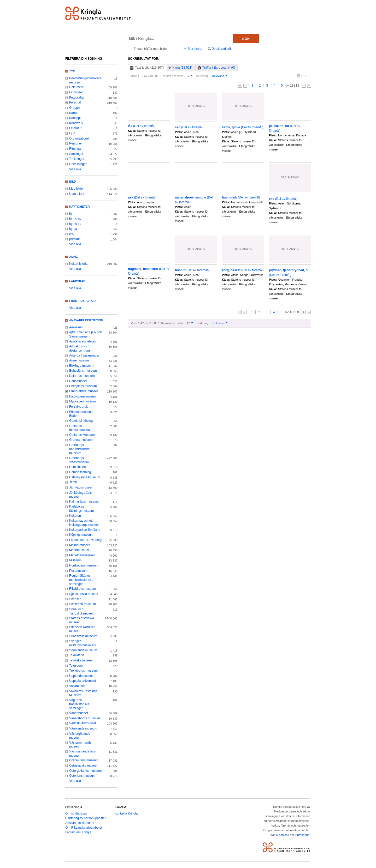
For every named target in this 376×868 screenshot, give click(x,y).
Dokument (76, 87)
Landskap (77, 281)
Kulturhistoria (78, 264)
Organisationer (80, 138)
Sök (246, 39)
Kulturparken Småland (85, 530)
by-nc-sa (75, 224)
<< (240, 86)
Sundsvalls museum (83, 636)
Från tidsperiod (82, 301)
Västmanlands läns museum (83, 754)
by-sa (73, 229)
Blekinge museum (82, 366)
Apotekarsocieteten (83, 341)
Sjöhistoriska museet (84, 594)
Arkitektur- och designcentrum (80, 348)
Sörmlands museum (83, 650)
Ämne (73, 257)
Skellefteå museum (83, 604)
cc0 (72, 234)
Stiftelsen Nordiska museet (82, 629)
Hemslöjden (77, 467)
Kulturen (75, 516)
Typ (72, 71)
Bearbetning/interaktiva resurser (85, 80)
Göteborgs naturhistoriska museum (79, 449)
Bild (73, 182)
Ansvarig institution (86, 320)
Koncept (75, 118)
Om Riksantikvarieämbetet (84, 828)
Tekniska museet (81, 660)
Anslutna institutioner (80, 823)
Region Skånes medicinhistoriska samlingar (81, 580)
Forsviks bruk (78, 407)
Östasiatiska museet (83, 765)
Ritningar (75, 149)
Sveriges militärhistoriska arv (83, 643)
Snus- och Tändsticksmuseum (83, 611)
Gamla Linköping (81, 421)
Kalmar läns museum (84, 502)
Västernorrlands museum (80, 745)
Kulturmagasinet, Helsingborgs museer (84, 523)
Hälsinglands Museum (85, 477)
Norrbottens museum (84, 565)
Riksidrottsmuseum (83, 589)
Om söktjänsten (76, 813)
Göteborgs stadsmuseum (79, 460)
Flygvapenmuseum (83, 401)
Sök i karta (195, 49)
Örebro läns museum (84, 760)
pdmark (74, 239)
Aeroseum (76, 327)
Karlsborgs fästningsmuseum (81, 509)
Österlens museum (82, 776)
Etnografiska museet (84, 391)
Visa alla (75, 169)
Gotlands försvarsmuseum (81, 428)
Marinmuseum (79, 550)
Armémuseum (79, 360)
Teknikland (77, 655)
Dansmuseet (78, 381)
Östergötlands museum (85, 771)
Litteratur (75, 128)
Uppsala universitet (83, 681)
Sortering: (202, 76)
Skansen (75, 599)
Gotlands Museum (82, 435)
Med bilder (77, 189)
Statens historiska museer (82, 620)
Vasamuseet (78, 686)
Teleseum (76, 666)
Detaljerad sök (222, 49)
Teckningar (77, 159)
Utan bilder (77, 194)
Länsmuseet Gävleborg (85, 540)
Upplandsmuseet (81, 676)
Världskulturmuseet (83, 723)
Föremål (75, 103)
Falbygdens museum (84, 396)
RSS (304, 76)
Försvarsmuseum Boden (81, 414)
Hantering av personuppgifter (86, 818)
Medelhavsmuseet (82, 555)
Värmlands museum (83, 728)
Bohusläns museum (83, 371)
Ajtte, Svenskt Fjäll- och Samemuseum (86, 334)
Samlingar (76, 154)
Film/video (76, 92)
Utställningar (78, 164)
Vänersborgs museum (85, 718)
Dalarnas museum (82, 376)
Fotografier (77, 98)
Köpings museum (81, 535)
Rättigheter (79, 207)
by (71, 214)
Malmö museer (80, 545)
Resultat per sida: (172, 76)
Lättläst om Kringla (78, 832)
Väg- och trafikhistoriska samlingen (79, 704)
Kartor (74, 113)
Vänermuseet (78, 713)
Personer (76, 143)
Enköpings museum (83, 386)
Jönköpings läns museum (80, 495)
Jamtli (73, 482)
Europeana (302, 835)
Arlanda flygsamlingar (84, 355)
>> (309, 86)
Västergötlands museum (80, 736)
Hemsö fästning (80, 472)
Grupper (75, 108)
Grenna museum (81, 440)
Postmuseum (78, 571)
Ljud (72, 133)
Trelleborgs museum (83, 671)
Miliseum (75, 560)
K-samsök (283, 835)
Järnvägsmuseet (81, 487)
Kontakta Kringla (126, 813)
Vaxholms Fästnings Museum (83, 693)
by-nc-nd (75, 219)
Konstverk (76, 123)
